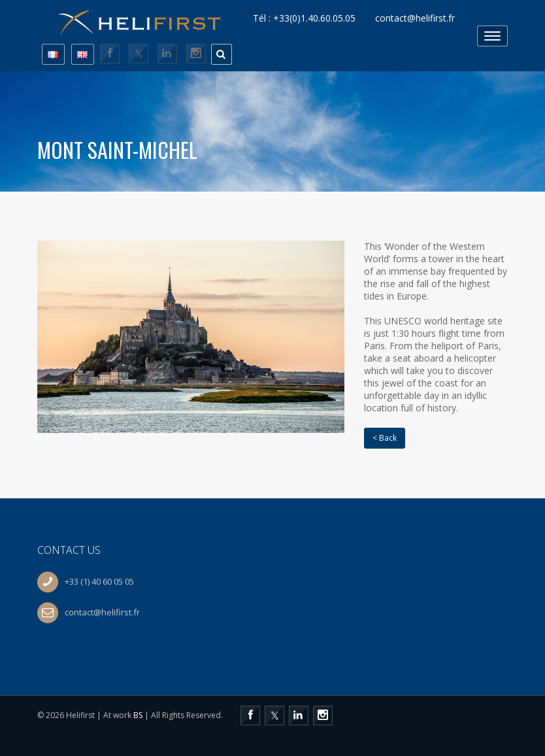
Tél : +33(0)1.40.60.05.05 (304, 18)
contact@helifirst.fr (415, 18)
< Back (385, 438)
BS (138, 715)
